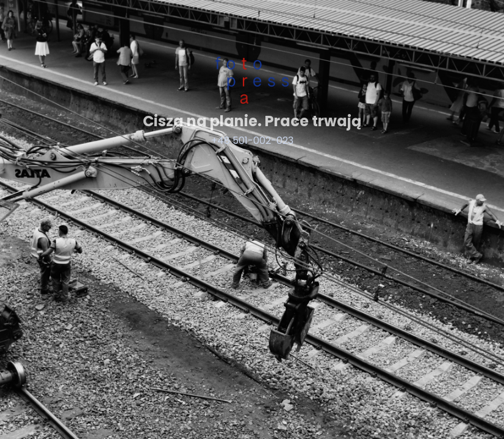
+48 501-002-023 (252, 141)
